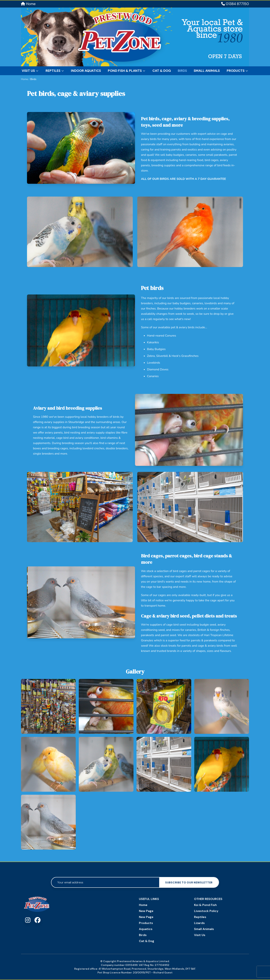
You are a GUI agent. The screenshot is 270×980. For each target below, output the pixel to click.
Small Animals (207, 71)
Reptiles (55, 71)
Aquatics (146, 929)
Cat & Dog (162, 71)
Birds (182, 71)
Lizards (199, 923)
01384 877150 (235, 4)
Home (28, 4)
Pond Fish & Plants (127, 71)
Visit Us (30, 71)
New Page (146, 911)
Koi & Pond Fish (205, 905)
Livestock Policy (206, 911)
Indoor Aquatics (86, 71)
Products (237, 71)
